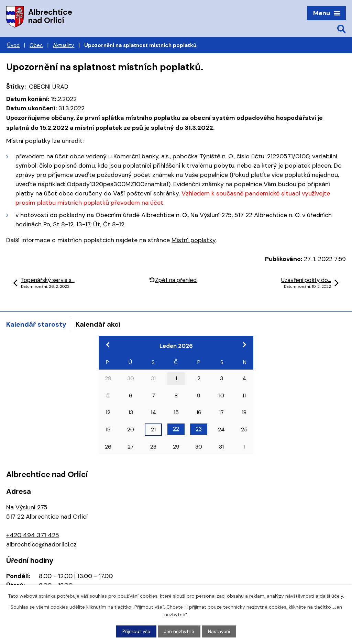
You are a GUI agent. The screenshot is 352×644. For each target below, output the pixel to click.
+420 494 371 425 (33, 535)
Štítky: (16, 87)
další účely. (332, 596)
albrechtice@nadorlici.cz (41, 544)
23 (199, 429)
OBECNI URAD (49, 87)
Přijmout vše (136, 631)
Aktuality (64, 45)
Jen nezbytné (179, 631)
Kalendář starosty (36, 324)
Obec (36, 45)
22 (176, 429)
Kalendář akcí (98, 324)
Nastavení (219, 631)
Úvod (13, 45)
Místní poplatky (194, 240)
